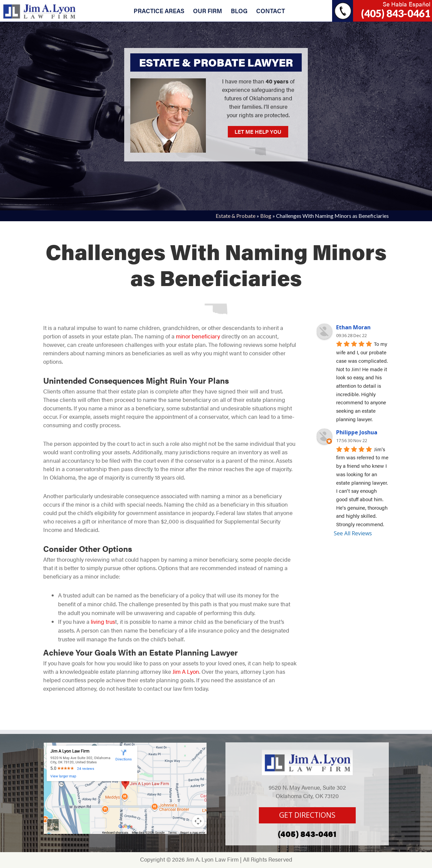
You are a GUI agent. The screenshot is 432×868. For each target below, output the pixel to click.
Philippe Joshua (357, 432)
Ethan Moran (353, 327)
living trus (102, 621)
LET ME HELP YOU (258, 132)
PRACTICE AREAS (159, 11)
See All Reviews (353, 533)
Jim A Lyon (186, 671)
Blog (266, 216)
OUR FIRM (208, 11)
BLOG (239, 11)
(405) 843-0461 (396, 13)
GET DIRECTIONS (307, 815)
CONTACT (271, 11)
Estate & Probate (236, 216)
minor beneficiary (198, 336)
